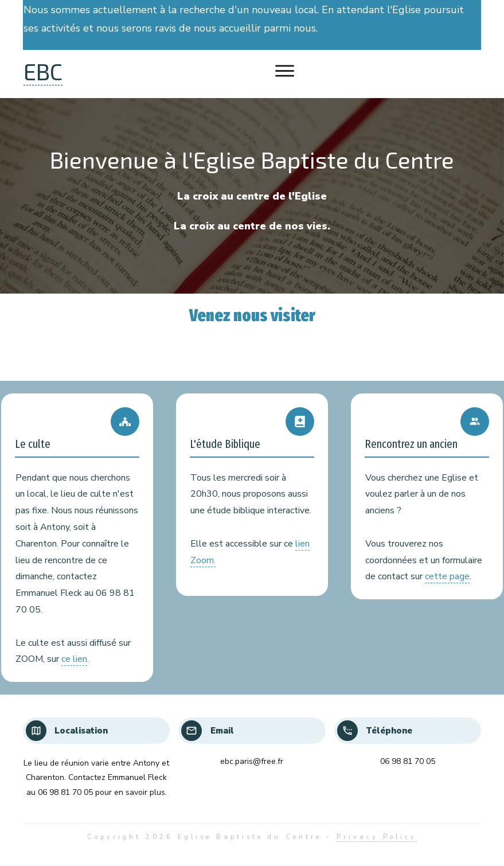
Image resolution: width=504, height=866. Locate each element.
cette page (447, 576)
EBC (43, 71)
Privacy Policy (377, 837)
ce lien (74, 659)
